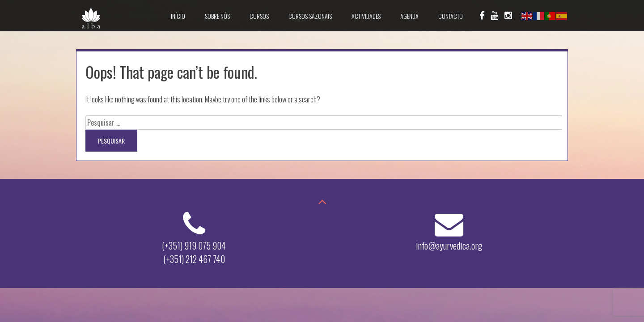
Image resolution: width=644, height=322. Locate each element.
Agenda (409, 16)
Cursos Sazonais (310, 16)
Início (178, 16)
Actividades (366, 16)
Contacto (451, 16)
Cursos (259, 16)
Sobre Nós (217, 16)
